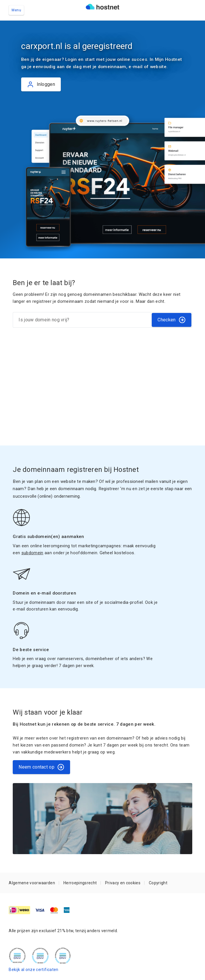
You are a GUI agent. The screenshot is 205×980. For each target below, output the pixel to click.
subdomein (32, 553)
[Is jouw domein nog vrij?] (82, 320)
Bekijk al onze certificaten (33, 970)
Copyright (158, 883)
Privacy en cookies (123, 883)
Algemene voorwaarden (32, 883)
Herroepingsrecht (80, 883)
